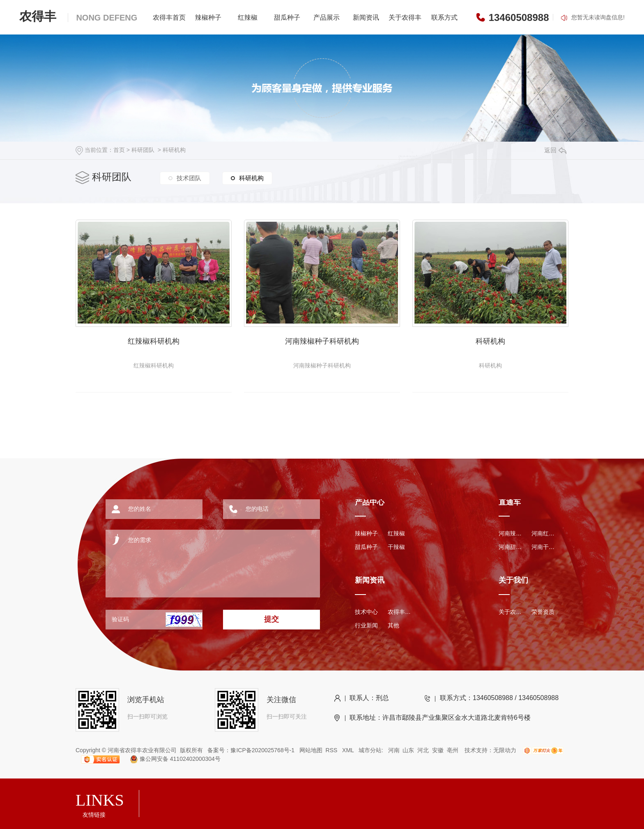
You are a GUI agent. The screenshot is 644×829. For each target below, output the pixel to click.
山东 (408, 750)
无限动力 (505, 750)
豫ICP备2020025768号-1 (262, 750)
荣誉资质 (543, 612)
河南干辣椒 (544, 547)
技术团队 (189, 178)
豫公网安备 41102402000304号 (172, 759)
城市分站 (370, 750)
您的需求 (201, 560)
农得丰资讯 (400, 612)
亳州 (453, 750)
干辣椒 (396, 547)
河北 (423, 750)
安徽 (438, 750)
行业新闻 (366, 625)
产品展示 (327, 17)
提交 (271, 619)
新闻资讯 (366, 17)
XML (349, 750)
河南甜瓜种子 (511, 547)
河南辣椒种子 (511, 533)
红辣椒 (248, 17)
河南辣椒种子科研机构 (322, 341)
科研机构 (174, 150)
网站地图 (311, 750)
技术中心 (366, 612)
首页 (119, 150)
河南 (394, 750)
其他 (393, 625)
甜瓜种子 (287, 17)
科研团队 (143, 150)
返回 (555, 150)
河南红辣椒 (544, 533)
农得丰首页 (169, 17)
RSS (332, 750)
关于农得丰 (405, 17)
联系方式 (444, 17)
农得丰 (78, 16)
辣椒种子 (208, 17)
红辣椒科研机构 (154, 341)
